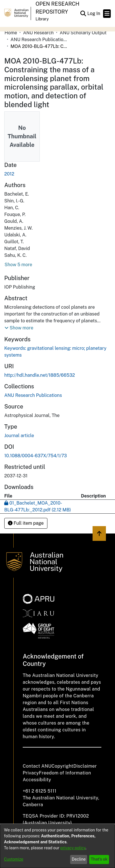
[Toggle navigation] (107, 14)
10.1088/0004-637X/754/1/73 (35, 456)
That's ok (99, 859)
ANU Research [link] (38, 33)
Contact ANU (37, 766)
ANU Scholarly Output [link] (83, 33)
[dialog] (57, 846)
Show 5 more (18, 265)
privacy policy (73, 848)
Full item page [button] (26, 523)
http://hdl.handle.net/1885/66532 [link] (40, 375)
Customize (14, 859)
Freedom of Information (65, 773)
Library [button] (42, 19)
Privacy (31, 773)
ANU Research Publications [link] (39, 40)
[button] (83, 14)
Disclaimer (85, 766)
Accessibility (37, 780)
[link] (33, 395)
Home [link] (11, 33)
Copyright (62, 766)
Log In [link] (94, 13)
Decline (79, 859)
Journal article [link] (19, 436)
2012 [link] (9, 174)
